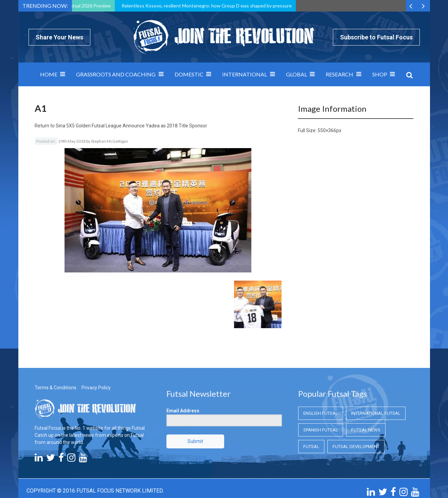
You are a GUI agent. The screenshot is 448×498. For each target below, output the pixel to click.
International (245, 74)
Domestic (189, 74)
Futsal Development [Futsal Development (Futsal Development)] (356, 408)
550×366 (327, 130)
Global (297, 74)
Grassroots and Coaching (116, 74)
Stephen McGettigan (110, 141)
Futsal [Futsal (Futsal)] (311, 408)
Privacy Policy (96, 350)
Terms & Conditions (56, 350)
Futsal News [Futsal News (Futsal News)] (366, 392)
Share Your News (59, 37)
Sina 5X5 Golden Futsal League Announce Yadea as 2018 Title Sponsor (131, 126)
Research (339, 74)
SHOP (380, 74)
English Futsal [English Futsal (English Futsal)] (321, 375)
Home (49, 74)
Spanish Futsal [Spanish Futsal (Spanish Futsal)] (321, 392)
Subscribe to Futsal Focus (376, 37)
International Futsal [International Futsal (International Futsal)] (376, 375)
